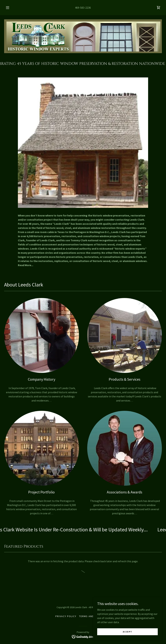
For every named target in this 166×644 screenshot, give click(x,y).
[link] (158, 8)
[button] (11, 8)
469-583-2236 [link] (83, 8)
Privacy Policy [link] (66, 616)
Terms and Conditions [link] (95, 616)
